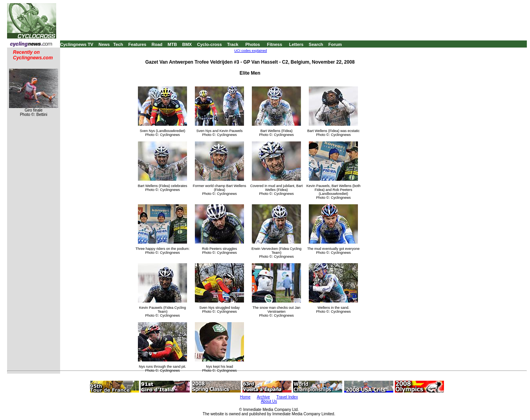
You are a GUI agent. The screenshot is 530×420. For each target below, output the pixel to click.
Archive (263, 397)
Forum (335, 44)
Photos (252, 44)
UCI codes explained (250, 51)
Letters (296, 44)
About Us (269, 401)
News (104, 44)
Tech (118, 44)
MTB (172, 44)
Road (157, 44)
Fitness (274, 44)
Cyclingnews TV (77, 44)
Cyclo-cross (210, 44)
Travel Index (287, 397)
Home (245, 397)
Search (316, 44)
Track (233, 44)
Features (138, 44)
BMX (187, 44)
